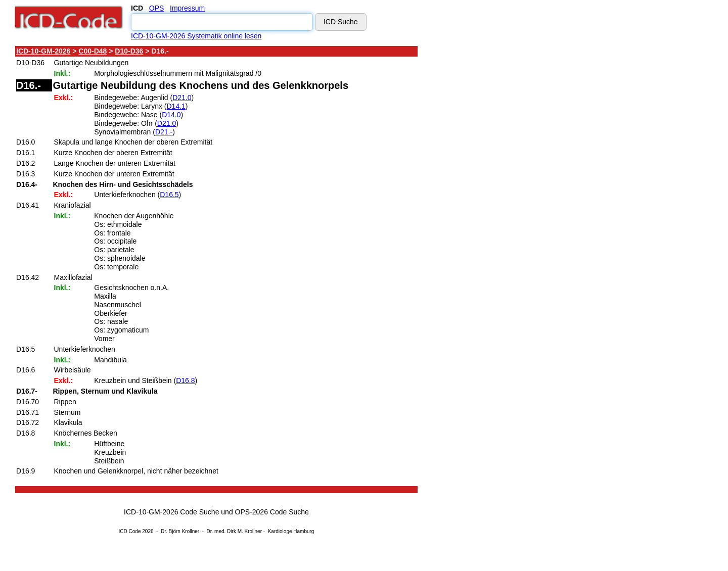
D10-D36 (129, 51)
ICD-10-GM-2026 (43, 51)
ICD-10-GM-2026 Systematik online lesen (196, 36)
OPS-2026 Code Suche (272, 512)
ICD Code (130, 531)
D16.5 (169, 195)
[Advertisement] (508, 197)
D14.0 (171, 115)
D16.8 (185, 380)
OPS (157, 8)
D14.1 (176, 106)
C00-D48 (93, 51)
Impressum (187, 8)
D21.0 (182, 98)
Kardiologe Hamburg (291, 531)
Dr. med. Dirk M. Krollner (234, 531)
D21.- (164, 132)
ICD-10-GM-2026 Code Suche (171, 512)
